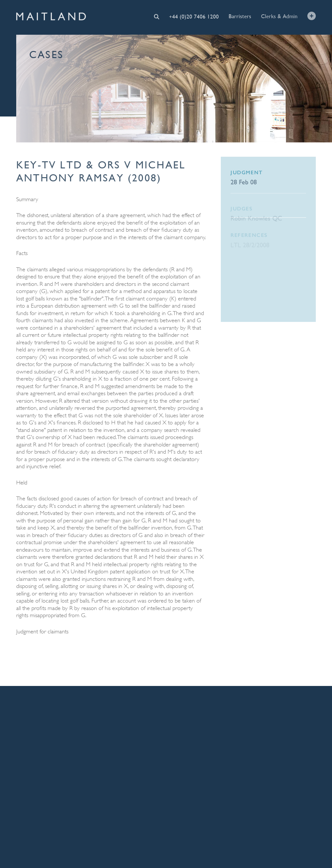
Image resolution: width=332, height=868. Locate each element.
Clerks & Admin (279, 16)
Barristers (240, 16)
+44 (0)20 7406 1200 (194, 17)
